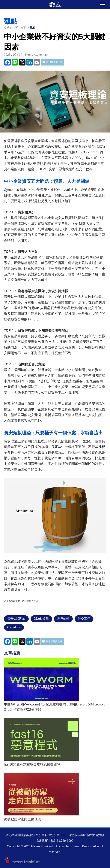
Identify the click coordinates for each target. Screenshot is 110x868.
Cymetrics (14, 627)
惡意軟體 (63, 619)
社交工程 (84, 619)
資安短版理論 (16, 619)
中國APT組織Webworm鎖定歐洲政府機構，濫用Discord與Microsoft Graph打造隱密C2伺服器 (54, 707)
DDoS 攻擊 (41, 619)
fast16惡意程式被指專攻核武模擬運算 (32, 764)
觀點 (33, 28)
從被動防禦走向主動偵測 (22, 819)
